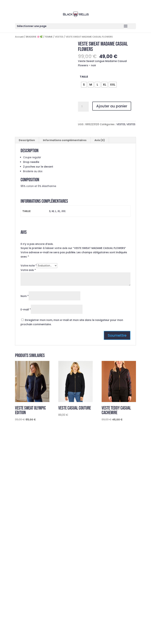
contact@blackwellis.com (39, 494)
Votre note (29, 266)
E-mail (26, 309)
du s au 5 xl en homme (28, 561)
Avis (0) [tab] (100, 140)
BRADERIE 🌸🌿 (34, 37)
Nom (25, 296)
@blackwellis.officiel (44, 500)
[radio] (84, 85)
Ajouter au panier (112, 106)
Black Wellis (38, 507)
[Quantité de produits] (83, 107)
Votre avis (28, 270)
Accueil (19, 37)
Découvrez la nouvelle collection (36, 572)
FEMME (49, 37)
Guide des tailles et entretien (34, 478)
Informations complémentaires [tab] (65, 140)
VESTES (59, 37)
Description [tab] (27, 140)
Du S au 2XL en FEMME (27, 566)
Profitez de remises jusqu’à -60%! (37, 579)
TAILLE (84, 77)
